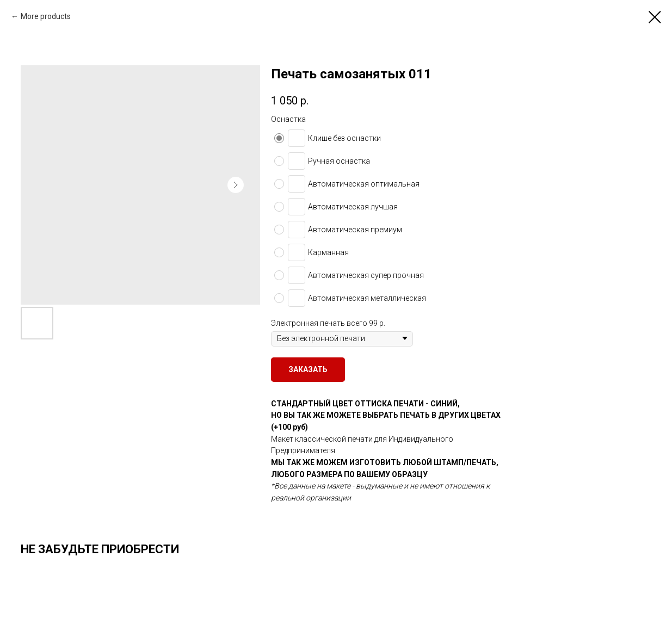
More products (46, 16)
